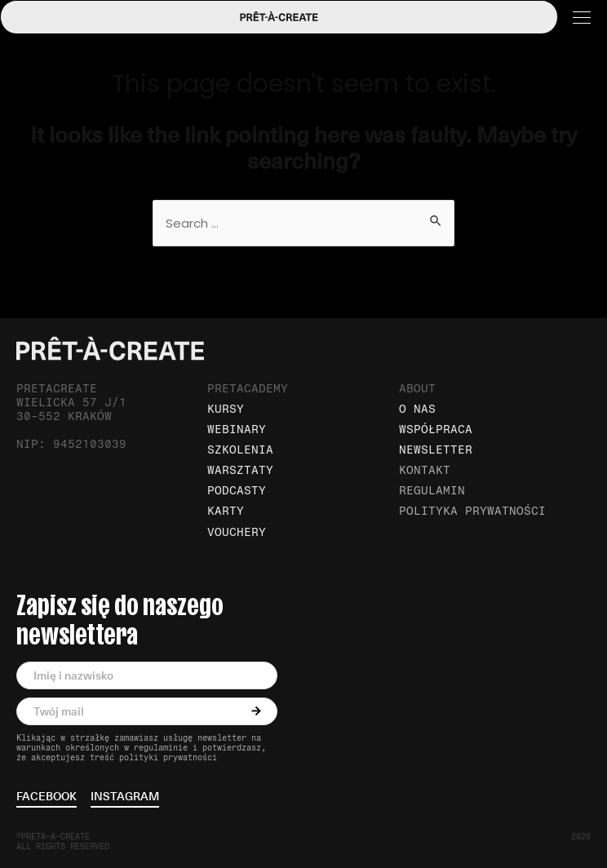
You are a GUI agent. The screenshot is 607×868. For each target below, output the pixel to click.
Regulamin (432, 491)
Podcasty (237, 491)
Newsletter (436, 450)
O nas (417, 409)
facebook (47, 797)
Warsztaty (240, 470)
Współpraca (436, 430)
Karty (226, 511)
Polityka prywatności (472, 511)
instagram (125, 797)
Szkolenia (240, 450)
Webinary (237, 430)
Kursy (226, 409)
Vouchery (237, 532)
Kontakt (425, 470)
